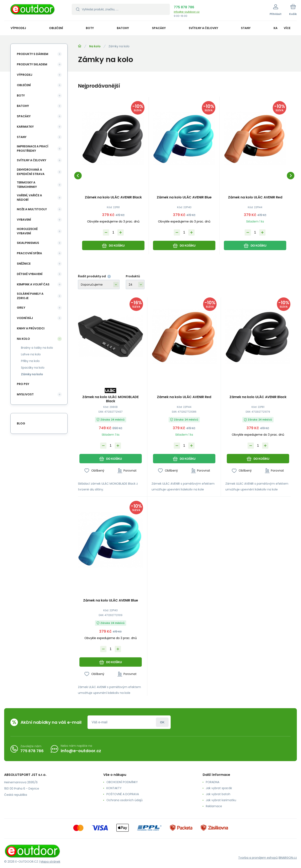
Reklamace (214, 806)
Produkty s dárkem (33, 54)
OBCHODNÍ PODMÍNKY (122, 782)
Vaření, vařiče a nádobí (29, 197)
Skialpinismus (28, 243)
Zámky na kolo (32, 374)
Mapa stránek (50, 862)
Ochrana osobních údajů (125, 800)
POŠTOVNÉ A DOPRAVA (123, 794)
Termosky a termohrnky (27, 185)
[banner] (33, 11)
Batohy (23, 106)
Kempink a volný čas (33, 284)
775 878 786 (184, 7)
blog (21, 423)
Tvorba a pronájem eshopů (258, 858)
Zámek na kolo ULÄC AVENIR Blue (184, 197)
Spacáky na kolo (33, 368)
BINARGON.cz (288, 858)
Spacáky (24, 116)
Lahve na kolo (31, 354)
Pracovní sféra (29, 253)
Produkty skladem (32, 64)
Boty (21, 95)
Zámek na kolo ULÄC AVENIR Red (255, 197)
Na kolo (95, 46)
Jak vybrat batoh (218, 794)
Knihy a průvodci (31, 328)
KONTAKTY (114, 788)
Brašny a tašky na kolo (37, 348)
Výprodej (25, 75)
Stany (22, 137)
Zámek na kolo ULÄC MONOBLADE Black (110, 399)
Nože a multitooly (32, 209)
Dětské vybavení (30, 274)
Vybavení (24, 220)
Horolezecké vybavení (27, 231)
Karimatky (25, 127)
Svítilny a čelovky (31, 160)
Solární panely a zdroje (30, 296)
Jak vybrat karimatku (221, 800)
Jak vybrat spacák (219, 788)
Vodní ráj (25, 318)
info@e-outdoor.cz (187, 12)
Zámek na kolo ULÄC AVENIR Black (113, 197)
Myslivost (25, 394)
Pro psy (23, 384)
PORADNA (213, 782)
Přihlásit (162, 722)
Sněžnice (24, 264)
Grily (21, 308)
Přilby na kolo (30, 361)
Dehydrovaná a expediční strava (31, 172)
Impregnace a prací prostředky (33, 149)
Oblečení (24, 85)
